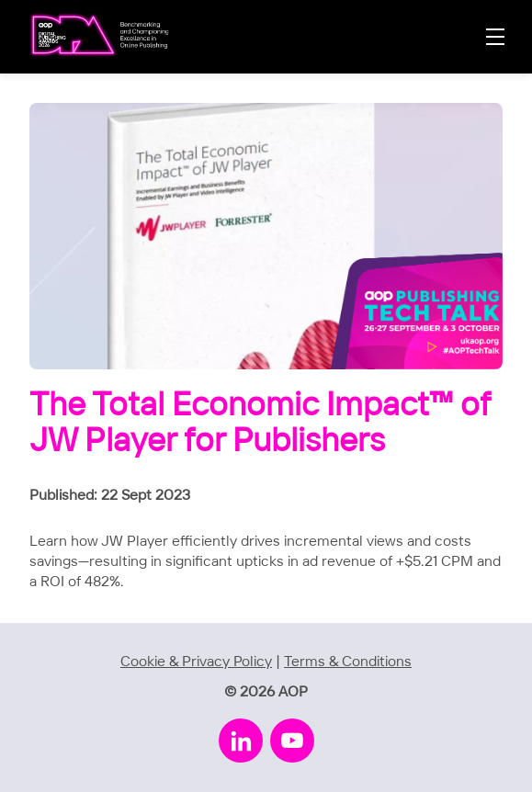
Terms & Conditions (348, 662)
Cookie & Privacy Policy (196, 662)
